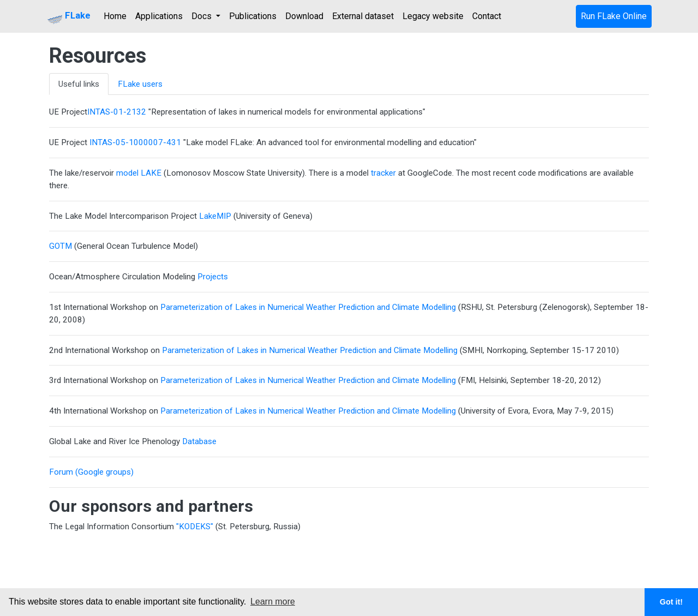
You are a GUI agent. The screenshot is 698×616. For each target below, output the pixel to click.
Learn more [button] (273, 602)
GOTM (61, 246)
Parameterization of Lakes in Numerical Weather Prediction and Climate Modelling (308, 307)
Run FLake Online (614, 16)
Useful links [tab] (79, 84)
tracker (383, 173)
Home (115, 16)
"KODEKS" (195, 527)
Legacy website (433, 16)
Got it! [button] (671, 602)
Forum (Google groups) (91, 472)
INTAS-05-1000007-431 (134, 142)
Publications (253, 16)
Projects (213, 277)
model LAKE (138, 173)
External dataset (363, 16)
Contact (487, 16)
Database (199, 441)
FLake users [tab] (140, 84)
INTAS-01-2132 (117, 112)
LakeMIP (215, 216)
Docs (203, 16)
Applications (159, 16)
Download (304, 16)
